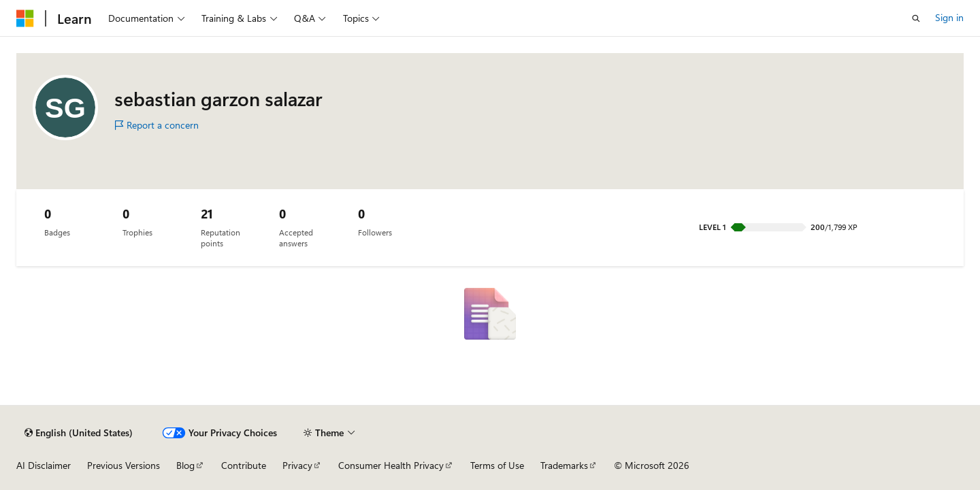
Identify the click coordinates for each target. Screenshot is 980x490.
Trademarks (564, 465)
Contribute (244, 465)
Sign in (949, 17)
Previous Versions (124, 465)
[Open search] (916, 18)
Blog (185, 465)
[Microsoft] (25, 18)
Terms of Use (497, 465)
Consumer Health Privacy (391, 465)
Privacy (297, 465)
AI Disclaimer (44, 465)
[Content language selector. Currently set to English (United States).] (79, 433)
